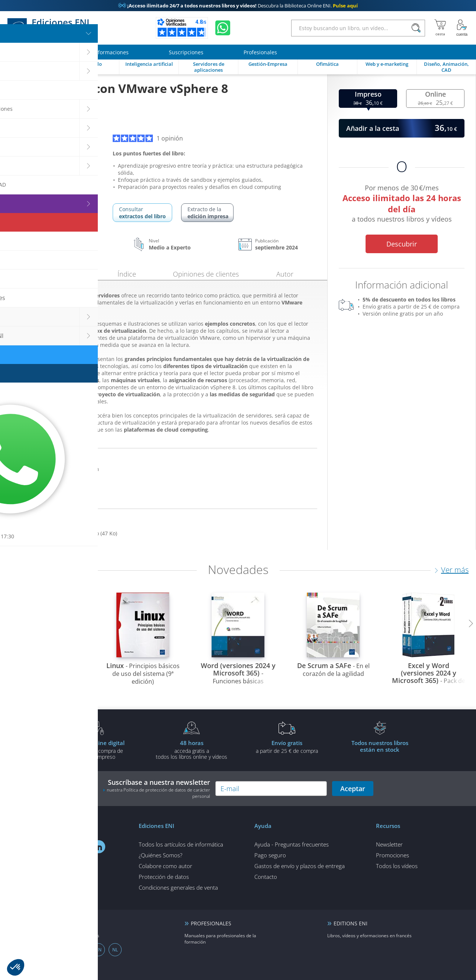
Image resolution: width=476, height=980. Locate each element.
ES (48, 950)
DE (82, 950)
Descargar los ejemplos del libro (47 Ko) (68, 533)
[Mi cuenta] (462, 28)
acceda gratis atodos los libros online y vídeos (192, 749)
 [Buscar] (416, 28)
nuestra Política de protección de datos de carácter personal (158, 793)
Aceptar (353, 789)
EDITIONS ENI (350, 923)
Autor (285, 274)
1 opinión (148, 138)
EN (99, 950)
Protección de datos (164, 877)
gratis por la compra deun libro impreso (96, 749)
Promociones (393, 855)
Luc (26, 120)
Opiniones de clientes (206, 274)
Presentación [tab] (48, 273)
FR (65, 950)
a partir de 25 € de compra (287, 747)
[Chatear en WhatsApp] (223, 28)
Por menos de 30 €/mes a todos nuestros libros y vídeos (402, 205)
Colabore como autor (165, 866)
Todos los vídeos (397, 866)
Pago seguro (270, 855)
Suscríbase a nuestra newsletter (157, 789)
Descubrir (402, 244)
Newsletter (389, 844)
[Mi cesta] (440, 28)
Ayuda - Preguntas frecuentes (292, 844)
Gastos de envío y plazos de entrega (300, 866)
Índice (127, 274)
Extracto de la (208, 213)
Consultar (142, 213)
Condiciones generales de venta (178, 887)
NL (115, 950)
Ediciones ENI (51, 28)
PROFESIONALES (211, 923)
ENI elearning (65, 923)
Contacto (266, 877)
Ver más (455, 570)
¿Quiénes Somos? (160, 855)
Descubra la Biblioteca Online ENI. (238, 6)
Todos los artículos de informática (181, 844)
